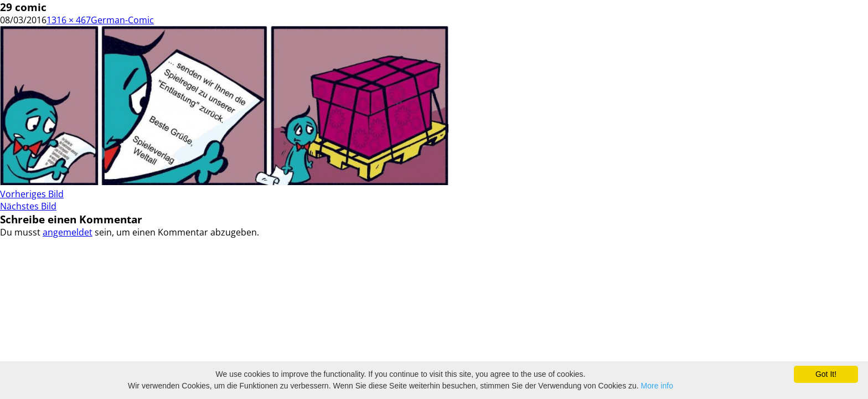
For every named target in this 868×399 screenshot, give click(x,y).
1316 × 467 (69, 20)
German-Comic (122, 20)
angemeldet (68, 232)
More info (657, 386)
